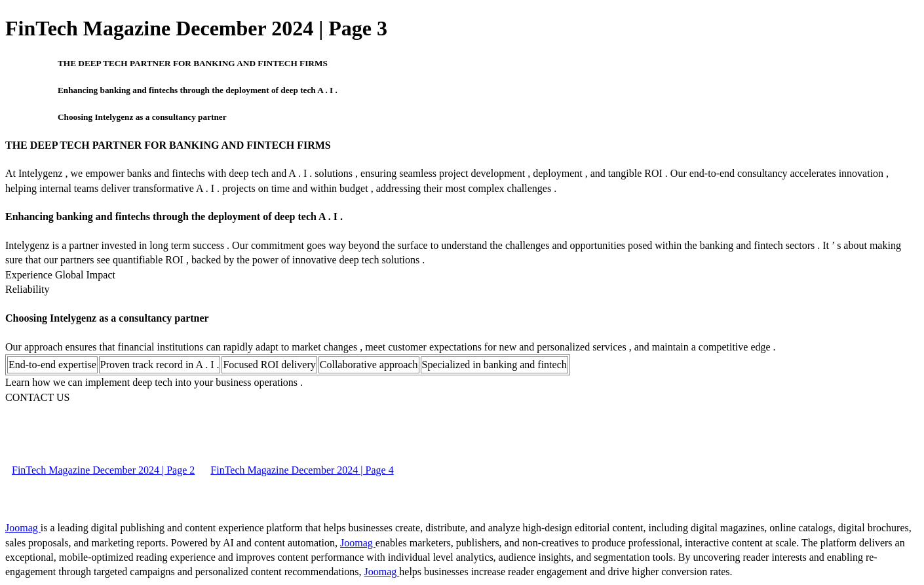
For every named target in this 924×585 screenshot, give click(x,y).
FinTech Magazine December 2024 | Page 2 (103, 470)
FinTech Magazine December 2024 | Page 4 (302, 470)
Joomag (23, 528)
